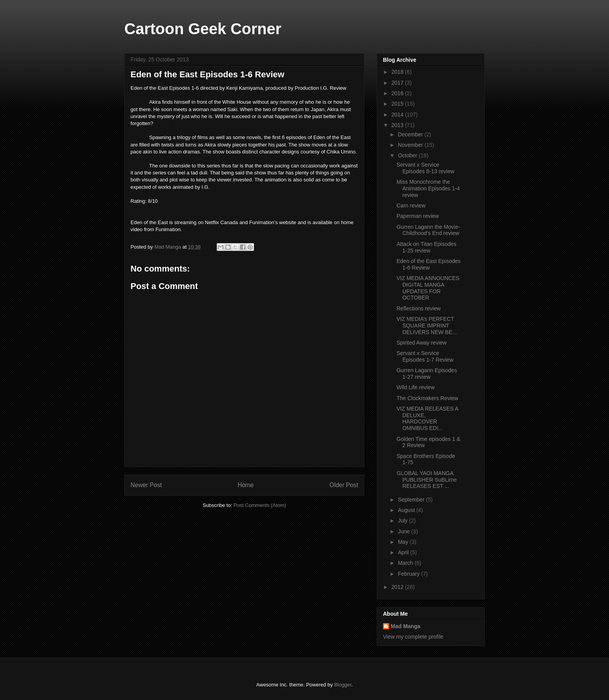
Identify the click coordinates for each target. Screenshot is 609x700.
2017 (398, 83)
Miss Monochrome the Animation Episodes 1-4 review (428, 188)
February (409, 574)
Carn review (411, 205)
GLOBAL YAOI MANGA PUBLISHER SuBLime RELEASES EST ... (427, 480)
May (404, 542)
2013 (398, 125)
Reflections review (419, 308)
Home (246, 485)
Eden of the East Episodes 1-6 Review (429, 264)
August (407, 510)
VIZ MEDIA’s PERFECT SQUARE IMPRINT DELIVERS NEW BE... (427, 326)
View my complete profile (413, 637)
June (404, 531)
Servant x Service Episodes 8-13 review (425, 168)
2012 (398, 587)
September (412, 500)
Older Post (344, 485)
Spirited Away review (422, 343)
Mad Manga (405, 626)
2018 (398, 72)
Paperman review (418, 216)
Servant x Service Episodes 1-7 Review (425, 356)
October (408, 155)
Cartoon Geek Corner (203, 29)
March (406, 563)
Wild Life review (416, 387)
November (411, 145)
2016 (398, 93)
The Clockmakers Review (427, 398)
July (403, 521)
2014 (398, 115)
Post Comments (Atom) (260, 505)
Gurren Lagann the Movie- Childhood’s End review (428, 230)
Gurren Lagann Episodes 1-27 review (427, 374)
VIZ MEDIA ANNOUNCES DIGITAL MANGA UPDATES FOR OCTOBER (428, 288)
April (404, 552)
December (411, 134)
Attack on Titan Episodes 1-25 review (426, 247)
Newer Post (146, 485)
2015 (398, 104)
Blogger (343, 685)
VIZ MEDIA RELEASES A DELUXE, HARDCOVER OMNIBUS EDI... (427, 418)
